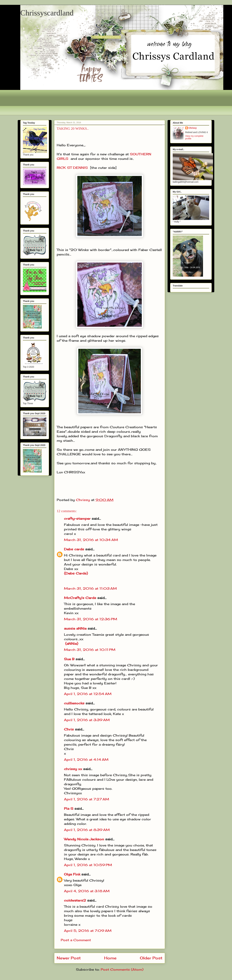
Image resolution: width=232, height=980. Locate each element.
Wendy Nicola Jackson (84, 839)
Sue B (70, 659)
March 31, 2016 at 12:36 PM (91, 619)
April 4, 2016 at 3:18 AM (87, 891)
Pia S (69, 809)
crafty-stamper (77, 519)
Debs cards (74, 549)
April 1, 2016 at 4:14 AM (86, 760)
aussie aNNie (75, 628)
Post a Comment (76, 940)
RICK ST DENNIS (72, 168)
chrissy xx (73, 769)
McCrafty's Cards (80, 598)
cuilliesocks (74, 703)
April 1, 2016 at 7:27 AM (87, 799)
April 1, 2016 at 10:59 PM (88, 865)
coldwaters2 (75, 900)
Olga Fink (72, 874)
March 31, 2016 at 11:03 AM (90, 588)
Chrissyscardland (47, 13)
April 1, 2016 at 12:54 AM (88, 694)
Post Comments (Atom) (122, 969)
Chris (69, 729)
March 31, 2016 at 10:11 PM (90, 650)
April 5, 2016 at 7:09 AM (88, 931)
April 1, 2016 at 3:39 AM (87, 720)
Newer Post (69, 958)
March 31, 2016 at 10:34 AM (91, 540)
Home (110, 958)
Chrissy (193, 128)
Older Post (151, 958)
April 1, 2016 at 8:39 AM (87, 830)
